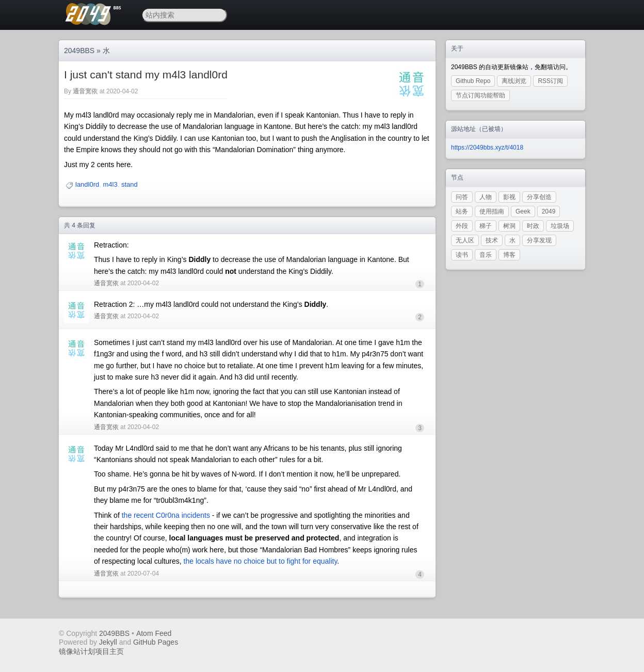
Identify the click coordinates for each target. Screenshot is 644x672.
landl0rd (87, 184)
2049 (549, 211)
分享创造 (539, 197)
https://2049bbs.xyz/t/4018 (487, 147)
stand (130, 184)
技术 (492, 240)
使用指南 (492, 211)
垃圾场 (560, 226)
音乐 (486, 255)
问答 (462, 197)
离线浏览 (514, 81)
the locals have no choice (224, 561)
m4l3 (110, 184)
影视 (509, 197)
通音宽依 (85, 91)
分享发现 (539, 240)
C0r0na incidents (183, 515)
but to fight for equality (302, 561)
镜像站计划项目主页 (91, 651)
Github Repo (473, 81)
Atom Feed (154, 633)
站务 (462, 211)
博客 (509, 255)
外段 (462, 226)
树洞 (509, 226)
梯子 (486, 226)
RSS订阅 (550, 81)
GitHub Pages (156, 642)
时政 (533, 226)
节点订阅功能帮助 (480, 95)
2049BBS (79, 51)
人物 (486, 197)
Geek (523, 211)
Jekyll (108, 642)
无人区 (465, 240)
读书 (462, 255)
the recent (138, 515)
